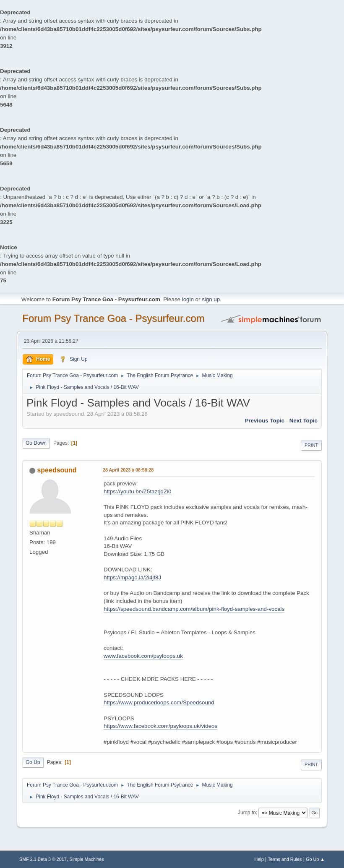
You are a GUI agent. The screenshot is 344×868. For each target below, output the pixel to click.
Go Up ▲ (315, 859)
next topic (304, 421)
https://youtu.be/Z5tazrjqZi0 (138, 491)
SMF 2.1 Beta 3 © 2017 (43, 859)
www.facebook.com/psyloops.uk (143, 656)
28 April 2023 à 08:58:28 (128, 470)
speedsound (57, 470)
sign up (211, 299)
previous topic (265, 421)
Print (311, 445)
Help (259, 859)
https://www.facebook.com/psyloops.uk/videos (160, 726)
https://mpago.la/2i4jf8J (132, 577)
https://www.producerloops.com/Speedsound (159, 702)
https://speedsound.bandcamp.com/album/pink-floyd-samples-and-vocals (194, 609)
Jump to (247, 813)
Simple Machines (87, 859)
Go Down (36, 443)
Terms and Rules (285, 859)
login (188, 299)
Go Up (33, 762)
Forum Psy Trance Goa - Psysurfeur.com (113, 318)
